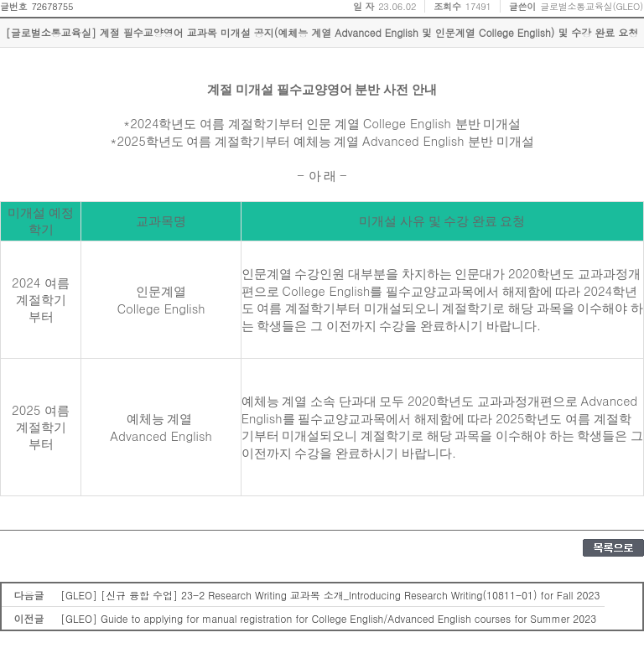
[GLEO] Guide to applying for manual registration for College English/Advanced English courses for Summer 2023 (328, 618)
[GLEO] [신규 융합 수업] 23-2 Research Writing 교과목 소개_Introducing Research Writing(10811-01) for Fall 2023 (330, 595)
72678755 (52, 6)
